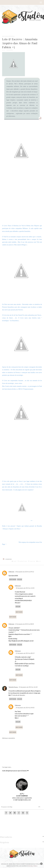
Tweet (14, 561)
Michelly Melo (33, 866)
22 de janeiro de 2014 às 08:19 (25, 653)
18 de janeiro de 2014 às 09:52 (25, 572)
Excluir (20, 579)
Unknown (11, 572)
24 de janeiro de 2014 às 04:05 (25, 708)
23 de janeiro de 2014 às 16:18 (28, 687)
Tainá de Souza (13, 687)
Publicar (32, 561)
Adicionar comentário (8, 738)
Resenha (12, 36)
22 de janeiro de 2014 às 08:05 (25, 624)
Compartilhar (22, 561)
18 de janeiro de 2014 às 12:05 (25, 588)
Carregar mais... (7, 767)
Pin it (39, 561)
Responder (13, 579)
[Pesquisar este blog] (16, 807)
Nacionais (5, 36)
